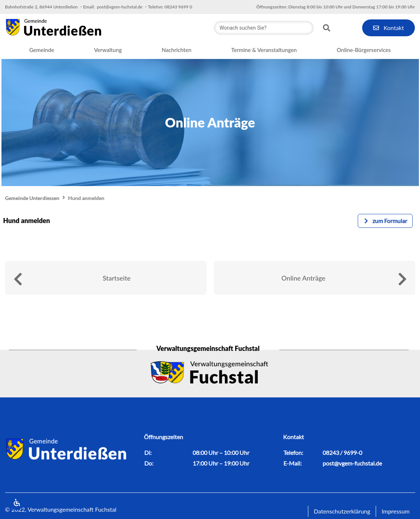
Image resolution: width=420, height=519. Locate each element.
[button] (42, 50)
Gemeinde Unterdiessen (32, 198)
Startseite (116, 278)
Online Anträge (303, 278)
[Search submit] (327, 28)
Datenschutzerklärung (342, 511)
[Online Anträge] (402, 279)
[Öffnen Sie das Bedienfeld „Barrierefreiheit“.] (16, 503)
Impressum (395, 511)
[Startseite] (18, 279)
